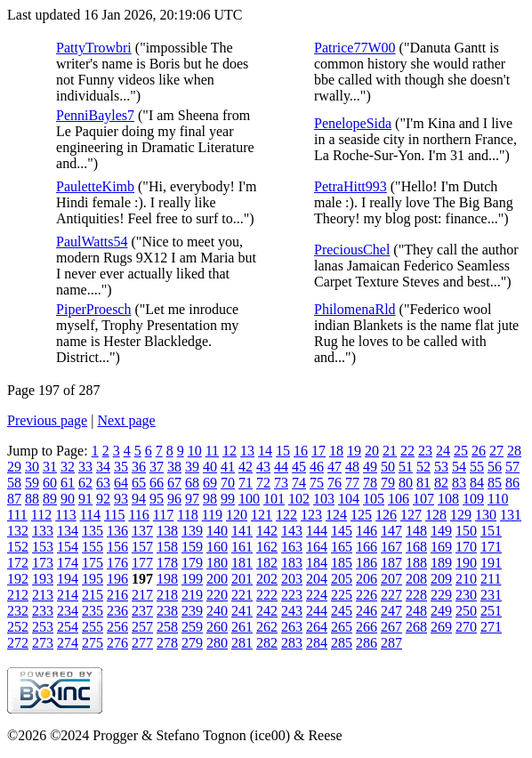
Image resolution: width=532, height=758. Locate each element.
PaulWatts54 (92, 242)
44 (281, 467)
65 (139, 483)
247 (391, 611)
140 (217, 531)
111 (17, 515)
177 (142, 563)
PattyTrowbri (94, 48)
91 (85, 499)
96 (174, 499)
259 (192, 627)
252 (18, 627)
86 (512, 483)
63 (103, 483)
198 (167, 579)
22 (407, 451)
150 (466, 531)
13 (247, 451)
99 (228, 499)
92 (103, 499)
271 (491, 627)
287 (391, 643)
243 (292, 611)
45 (299, 467)
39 (192, 467)
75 (317, 483)
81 (423, 483)
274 (68, 643)
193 (43, 579)
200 (217, 579)
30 (32, 467)
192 (18, 579)
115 (114, 515)
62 (85, 483)
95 (157, 499)
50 (388, 467)
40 (210, 467)
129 (461, 515)
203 (292, 579)
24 (443, 451)
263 (292, 627)
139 (192, 531)
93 (121, 499)
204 (317, 579)
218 (167, 595)
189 (441, 563)
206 (367, 579)
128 (436, 515)
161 (242, 547)
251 (491, 611)
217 (142, 595)
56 (495, 467)
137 (142, 531)
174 (68, 563)
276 (117, 643)
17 (318, 451)
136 (117, 531)
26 (479, 451)
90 (68, 499)
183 (292, 563)
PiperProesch (93, 309)
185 (342, 563)
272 (18, 643)
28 (514, 451)
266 (367, 627)
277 (142, 643)
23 (425, 451)
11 (212, 451)
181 (242, 563)
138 (167, 531)
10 (195, 451)
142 (267, 531)
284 (317, 643)
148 (416, 531)
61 (68, 483)
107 (423, 499)
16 (301, 451)
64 (121, 483)
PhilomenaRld (355, 309)
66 (157, 483)
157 (142, 547)
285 (342, 643)
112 (41, 515)
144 (317, 531)
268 (416, 627)
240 (217, 611)
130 (486, 515)
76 (335, 483)
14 (265, 451)
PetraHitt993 (351, 186)
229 (441, 595)
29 (14, 467)
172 (18, 563)
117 (163, 515)
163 (292, 547)
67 (174, 483)
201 (242, 579)
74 (299, 483)
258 (167, 627)
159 (192, 547)
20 (372, 451)
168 (416, 547)
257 (142, 627)
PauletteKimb (95, 186)
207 (391, 579)
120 (237, 515)
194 (68, 579)
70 (228, 483)
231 (491, 595)
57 (512, 467)
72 (263, 483)
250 (466, 611)
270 (466, 627)
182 (267, 563)
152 (18, 547)
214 (68, 595)
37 (157, 467)
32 (68, 467)
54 (459, 467)
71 (246, 483)
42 (246, 467)
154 (68, 547)
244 (317, 611)
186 (367, 563)
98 (210, 499)
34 (103, 467)
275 (93, 643)
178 (167, 563)
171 (491, 547)
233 (43, 611)
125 (361, 515)
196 (117, 579)
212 (18, 595)
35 (121, 467)
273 (43, 643)
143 (292, 531)
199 (192, 579)
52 (423, 467)
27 (496, 451)
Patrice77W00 (355, 48)
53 (441, 467)
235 (93, 611)
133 (43, 531)
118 (187, 515)
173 (43, 563)
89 (50, 499)
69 (210, 483)
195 (93, 579)
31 (50, 467)
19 (354, 451)
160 (217, 547)
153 (43, 547)
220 (217, 595)
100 (249, 499)
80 (406, 483)
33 (85, 467)
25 (461, 451)
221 (242, 595)
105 (374, 499)
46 (317, 467)
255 (93, 627)
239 (192, 611)
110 (498, 499)
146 (367, 531)
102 (299, 499)
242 (267, 611)
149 (441, 531)
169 (441, 547)
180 (217, 563)
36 (139, 467)
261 (242, 627)
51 (406, 467)
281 (242, 643)
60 (50, 483)
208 (416, 579)
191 (491, 563)
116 (138, 515)
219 (192, 595)
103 (324, 499)
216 (117, 595)
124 (336, 515)
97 (192, 499)
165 (342, 547)
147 (391, 531)
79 (388, 483)
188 (416, 563)
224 (317, 595)
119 (212, 515)
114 (90, 515)
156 (117, 547)
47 (335, 467)
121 (262, 515)
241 (242, 611)
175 (93, 563)
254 (68, 627)
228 (416, 595)
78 (370, 483)
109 (473, 499)
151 (491, 531)
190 (466, 563)
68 (192, 483)
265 (342, 627)
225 (342, 595)
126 (386, 515)
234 (68, 611)
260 (217, 627)
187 (391, 563)
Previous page (47, 420)
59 (32, 483)
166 (367, 547)
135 (93, 531)
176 (117, 563)
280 (217, 643)
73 (281, 483)
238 (167, 611)
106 (399, 499)
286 (367, 643)
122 (286, 515)
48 (352, 467)
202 (267, 579)
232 (18, 611)
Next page (126, 420)
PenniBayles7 (95, 115)
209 (441, 579)
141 (242, 531)
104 (349, 499)
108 (448, 499)
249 (441, 611)
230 (466, 595)
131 (511, 515)
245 (342, 611)
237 (142, 611)
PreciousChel (352, 250)
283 (292, 643)
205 (342, 579)
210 (466, 579)
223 (292, 595)
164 (317, 547)
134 (68, 531)
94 (139, 499)
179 (192, 563)
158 (167, 547)
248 (416, 611)
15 (283, 451)
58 (14, 483)
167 (391, 547)
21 (390, 451)
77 (352, 483)
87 (14, 499)
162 (267, 547)
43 (263, 467)
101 (274, 499)
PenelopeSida (353, 123)
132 (18, 531)
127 (411, 515)
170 (466, 547)
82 (441, 483)
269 (441, 627)
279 (192, 643)
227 (391, 595)
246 (367, 611)
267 (391, 627)
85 (495, 483)
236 (117, 611)
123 (311, 515)
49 (370, 467)
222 (267, 595)
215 (93, 595)
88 (32, 499)
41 (228, 467)
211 (491, 579)
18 (336, 451)
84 (477, 483)
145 (342, 531)
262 (267, 627)
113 (65, 515)
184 (317, 563)
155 (93, 547)
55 (477, 467)
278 (167, 643)
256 (117, 627)
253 (43, 627)
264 (317, 627)
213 (43, 595)
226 (367, 595)
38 (174, 467)
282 (267, 643)
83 (459, 483)
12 (230, 451)
